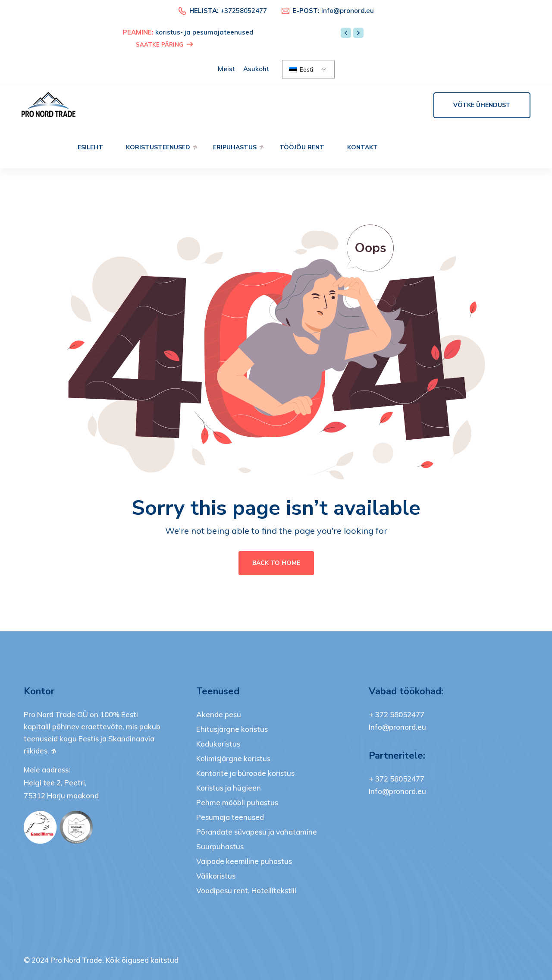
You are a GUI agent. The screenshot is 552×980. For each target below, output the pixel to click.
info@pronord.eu (348, 11)
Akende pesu (219, 714)
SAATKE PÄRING (164, 44)
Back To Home (276, 563)
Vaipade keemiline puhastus (244, 861)
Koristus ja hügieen (229, 788)
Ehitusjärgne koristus (232, 729)
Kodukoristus (218, 744)
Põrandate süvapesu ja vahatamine (257, 832)
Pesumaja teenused (230, 817)
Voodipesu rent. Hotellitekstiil (246, 890)
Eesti (301, 69)
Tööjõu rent (302, 147)
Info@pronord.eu (397, 727)
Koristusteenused (158, 147)
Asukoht (256, 69)
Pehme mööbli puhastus (237, 802)
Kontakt (362, 147)
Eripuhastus (235, 147)
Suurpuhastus (220, 846)
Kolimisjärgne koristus (233, 758)
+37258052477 (244, 11)
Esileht (90, 147)
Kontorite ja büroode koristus (245, 773)
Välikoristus (216, 876)
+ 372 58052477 (397, 714)
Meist (226, 69)
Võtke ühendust (482, 105)
